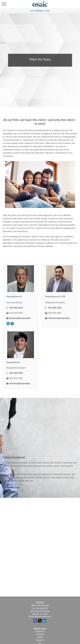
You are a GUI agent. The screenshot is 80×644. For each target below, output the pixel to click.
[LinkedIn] (8, 324)
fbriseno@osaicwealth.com (21, 318)
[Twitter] (40, 621)
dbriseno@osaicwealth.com (21, 383)
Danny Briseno (13, 362)
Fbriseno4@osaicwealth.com (60, 318)
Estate (40, 637)
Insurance (40, 640)
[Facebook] (12, 324)
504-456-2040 (16, 308)
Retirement (40, 632)
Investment (40, 634)
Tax (40, 643)
